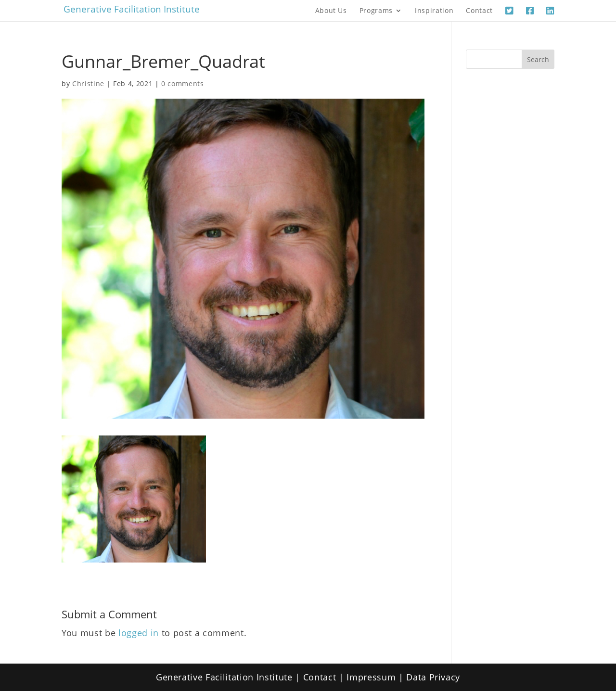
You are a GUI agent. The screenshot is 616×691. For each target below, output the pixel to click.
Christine (88, 83)
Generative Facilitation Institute (132, 9)
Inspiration (434, 11)
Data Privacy (433, 677)
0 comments (183, 83)
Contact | (325, 677)
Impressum (371, 677)
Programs (376, 11)
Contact (479, 11)
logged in (139, 633)
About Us (331, 11)
